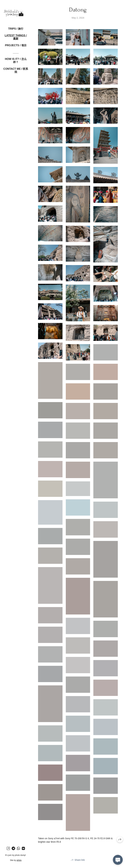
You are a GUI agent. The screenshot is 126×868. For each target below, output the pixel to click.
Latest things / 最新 (16, 37)
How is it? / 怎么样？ (16, 61)
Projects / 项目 (16, 45)
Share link (80, 860)
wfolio (19, 860)
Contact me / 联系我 (16, 70)
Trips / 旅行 (16, 29)
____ (16, 52)
